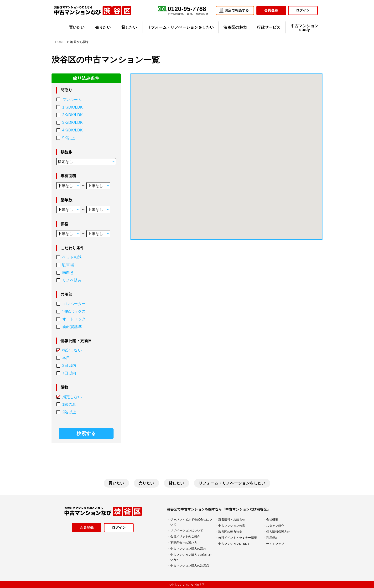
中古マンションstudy (304, 28)
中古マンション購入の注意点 (190, 566)
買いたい (77, 27)
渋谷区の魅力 (235, 27)
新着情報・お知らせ (232, 520)
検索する (86, 433)
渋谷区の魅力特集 (230, 532)
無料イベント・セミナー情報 (238, 538)
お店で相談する (237, 10)
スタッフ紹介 (275, 526)
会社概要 (272, 520)
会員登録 (271, 10)
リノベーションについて (187, 531)
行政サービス (269, 27)
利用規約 (272, 538)
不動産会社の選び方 (184, 543)
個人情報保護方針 (278, 532)
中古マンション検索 (232, 526)
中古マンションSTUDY (234, 544)
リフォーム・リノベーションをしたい (180, 27)
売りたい (103, 27)
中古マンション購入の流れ (188, 549)
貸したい (129, 27)
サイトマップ (275, 544)
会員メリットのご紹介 (185, 536)
